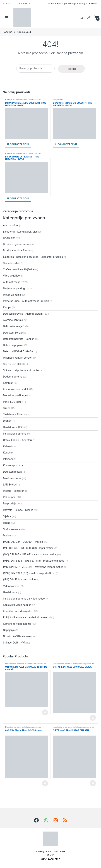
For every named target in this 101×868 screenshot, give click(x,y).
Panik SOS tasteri (13, 402)
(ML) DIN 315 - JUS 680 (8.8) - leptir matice (28, 548)
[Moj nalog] (89, 18)
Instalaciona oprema (15, 434)
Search (81, 18)
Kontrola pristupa (13, 465)
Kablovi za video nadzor (17, 605)
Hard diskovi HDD (13, 427)
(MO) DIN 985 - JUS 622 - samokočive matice (30, 554)
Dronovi (8, 421)
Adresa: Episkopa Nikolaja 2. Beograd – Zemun (73, 3)
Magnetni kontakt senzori (18, 358)
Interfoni (8, 459)
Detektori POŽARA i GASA (18, 351)
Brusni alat (9, 238)
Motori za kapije (12, 295)
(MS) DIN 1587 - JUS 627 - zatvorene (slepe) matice (33, 567)
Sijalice (7, 516)
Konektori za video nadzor (18, 611)
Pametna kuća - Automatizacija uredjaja (26, 301)
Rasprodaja (58, 100)
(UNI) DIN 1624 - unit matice (19, 579)
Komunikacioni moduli (16, 389)
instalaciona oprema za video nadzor (24, 599)
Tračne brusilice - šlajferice (19, 269)
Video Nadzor (35, 100)
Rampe (7, 307)
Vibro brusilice (11, 276)
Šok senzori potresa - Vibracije (21, 370)
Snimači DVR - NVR (14, 643)
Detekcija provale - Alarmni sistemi (23, 314)
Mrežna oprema (12, 478)
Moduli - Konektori (14, 491)
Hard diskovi (10, 592)
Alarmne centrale (13, 320)
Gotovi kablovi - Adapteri (17, 440)
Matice (7, 535)
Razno (7, 523)
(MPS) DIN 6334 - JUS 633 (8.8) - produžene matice (34, 561)
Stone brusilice (12, 263)
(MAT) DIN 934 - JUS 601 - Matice (23, 542)
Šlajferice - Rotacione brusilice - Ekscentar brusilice (33, 257)
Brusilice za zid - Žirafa (16, 250)
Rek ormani (10, 497)
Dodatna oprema (13, 377)
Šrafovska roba (12, 529)
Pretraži (71, 69)
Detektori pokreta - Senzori (19, 339)
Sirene (7, 408)
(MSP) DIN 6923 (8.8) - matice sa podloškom (29, 573)
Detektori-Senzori (13, 333)
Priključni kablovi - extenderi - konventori (27, 617)
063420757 (50, 859)
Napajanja (9, 630)
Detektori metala (13, 472)
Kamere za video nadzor (16, 100)
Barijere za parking (14, 288)
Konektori (9, 453)
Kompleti (8, 383)
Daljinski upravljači (14, 326)
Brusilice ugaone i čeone (17, 244)
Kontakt (7, 3)
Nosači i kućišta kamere (17, 636)
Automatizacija (12, 282)
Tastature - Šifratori (14, 414)
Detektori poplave (13, 345)
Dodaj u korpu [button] (45, 712)
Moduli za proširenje (15, 395)
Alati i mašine (11, 225)
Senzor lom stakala (14, 364)
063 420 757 (24, 3)
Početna (7, 32)
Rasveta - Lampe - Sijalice (18, 510)
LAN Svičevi (10, 484)
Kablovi (7, 446)
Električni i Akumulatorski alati (20, 232)
